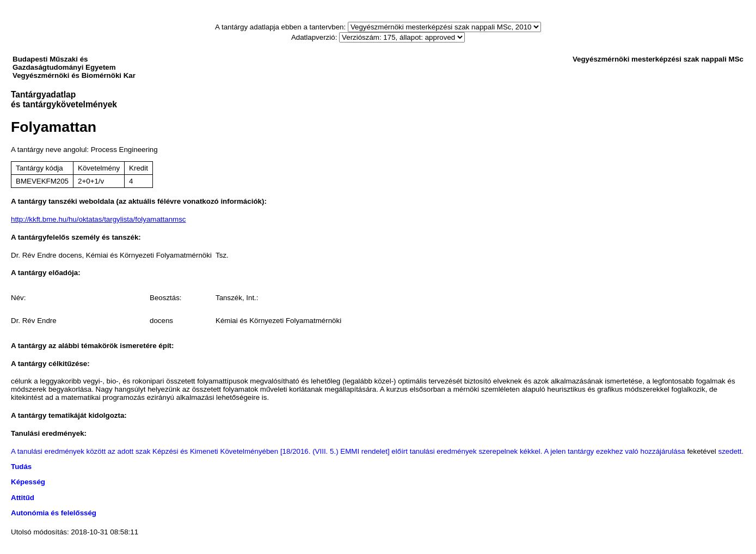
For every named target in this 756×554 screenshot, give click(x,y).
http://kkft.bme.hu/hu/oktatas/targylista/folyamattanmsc (99, 219)
